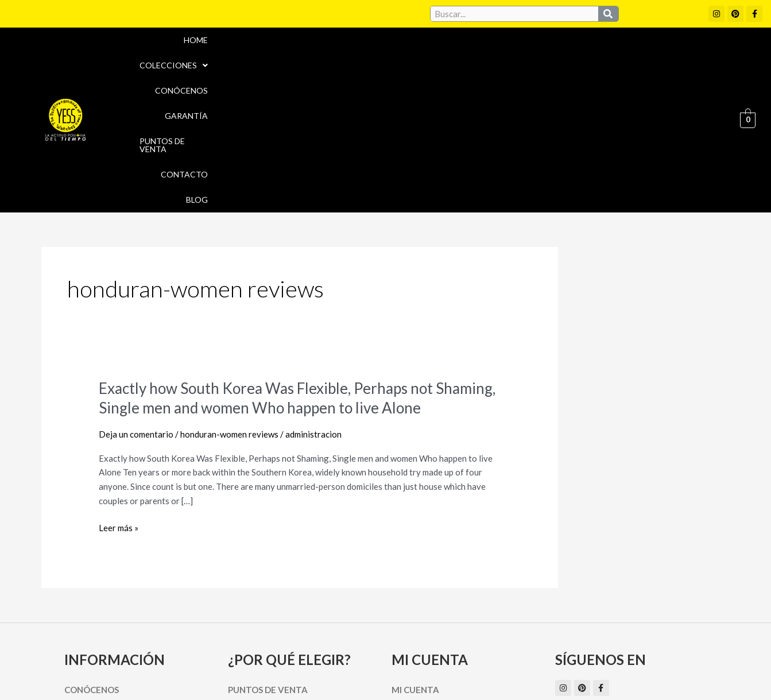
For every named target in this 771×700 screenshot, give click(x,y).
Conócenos (435, 54)
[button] (357, 54)
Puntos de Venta (576, 54)
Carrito (410, 577)
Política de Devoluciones (515, 670)
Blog (705, 54)
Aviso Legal (414, 645)
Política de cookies (490, 645)
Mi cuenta (415, 557)
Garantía (500, 54)
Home (293, 54)
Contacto (653, 54)
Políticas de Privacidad (592, 645)
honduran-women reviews (229, 301)
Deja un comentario (136, 301)
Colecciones (357, 54)
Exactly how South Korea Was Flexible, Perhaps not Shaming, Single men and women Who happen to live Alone (297, 265)
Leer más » (119, 395)
